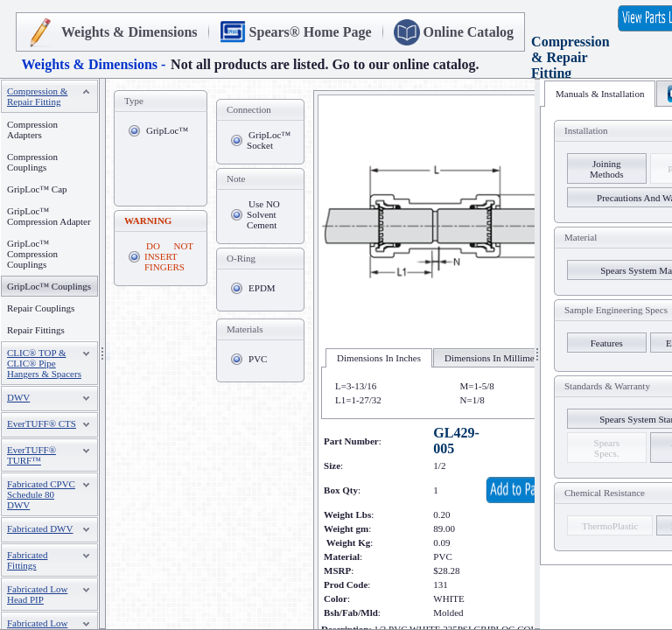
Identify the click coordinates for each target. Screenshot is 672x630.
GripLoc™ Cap (37, 189)
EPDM (262, 288)
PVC (258, 359)
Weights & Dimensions (129, 32)
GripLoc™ (167, 130)
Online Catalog (469, 32)
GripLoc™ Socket (269, 140)
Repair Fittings (36, 330)
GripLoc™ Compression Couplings (32, 254)
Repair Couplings (41, 308)
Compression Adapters (32, 129)
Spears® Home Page (311, 32)
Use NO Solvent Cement (263, 214)
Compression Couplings (32, 162)
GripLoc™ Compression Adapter (49, 216)
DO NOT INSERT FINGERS (169, 256)
